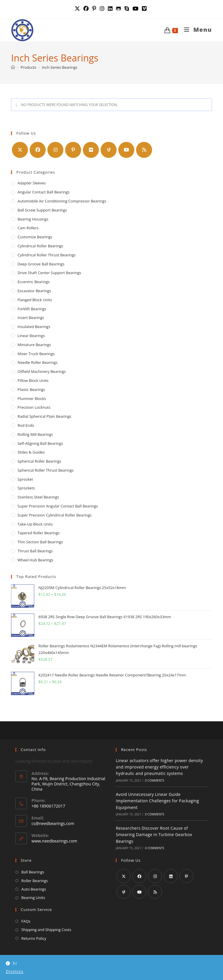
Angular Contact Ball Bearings (43, 192)
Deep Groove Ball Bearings (41, 264)
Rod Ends (26, 425)
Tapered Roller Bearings (39, 533)
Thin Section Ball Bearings (40, 542)
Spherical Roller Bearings (39, 461)
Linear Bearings (31, 336)
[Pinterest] (73, 150)
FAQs (26, 921)
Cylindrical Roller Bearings (40, 246)
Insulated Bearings (34, 327)
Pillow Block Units (33, 380)
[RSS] (144, 150)
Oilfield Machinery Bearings (42, 371)
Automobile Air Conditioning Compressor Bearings (62, 201)
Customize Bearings (35, 237)
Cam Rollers (28, 228)
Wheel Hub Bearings (35, 560)
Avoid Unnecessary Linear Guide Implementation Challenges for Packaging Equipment (157, 801)
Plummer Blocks (32, 399)
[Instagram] (55, 150)
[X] (20, 150)
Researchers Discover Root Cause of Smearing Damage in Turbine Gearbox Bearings (154, 835)
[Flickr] (91, 150)
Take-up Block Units (35, 524)
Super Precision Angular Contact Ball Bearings (58, 506)
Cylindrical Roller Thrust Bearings (47, 255)
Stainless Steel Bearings (38, 497)
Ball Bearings (33, 872)
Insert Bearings (31, 318)
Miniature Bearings (34, 345)
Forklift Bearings (32, 309)
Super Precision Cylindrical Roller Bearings (55, 515)
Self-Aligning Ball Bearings (40, 443)
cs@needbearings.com (53, 823)
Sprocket (25, 479)
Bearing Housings (33, 219)
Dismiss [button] (15, 971)
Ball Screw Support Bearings (42, 210)
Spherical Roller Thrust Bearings (46, 470)
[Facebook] (38, 150)
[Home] (13, 67)
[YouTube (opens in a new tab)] (135, 9)
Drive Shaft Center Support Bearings (49, 273)
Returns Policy (34, 938)
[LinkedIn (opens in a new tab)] (110, 9)
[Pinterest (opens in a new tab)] (94, 9)
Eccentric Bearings (34, 282)
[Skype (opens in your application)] (127, 9)
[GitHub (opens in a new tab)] (118, 9)
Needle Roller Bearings (37, 362)
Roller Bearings (34, 881)
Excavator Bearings (34, 291)
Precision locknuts (34, 407)
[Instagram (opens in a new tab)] (102, 9)
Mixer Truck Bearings (36, 354)
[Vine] (109, 150)
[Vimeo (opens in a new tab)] (144, 9)
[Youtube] (126, 150)
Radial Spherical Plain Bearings (44, 416)
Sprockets (26, 488)
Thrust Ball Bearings (35, 551)
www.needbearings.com (54, 841)
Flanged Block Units (35, 300)
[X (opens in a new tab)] (78, 9)
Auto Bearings (34, 889)
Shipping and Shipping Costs (46, 930)
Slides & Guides (31, 452)
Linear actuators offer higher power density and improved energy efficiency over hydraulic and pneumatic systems (159, 767)
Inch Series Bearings (60, 67)
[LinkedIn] (171, 876)
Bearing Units (33, 898)
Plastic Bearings (31, 389)
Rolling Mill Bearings (35, 434)
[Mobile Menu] (196, 30)
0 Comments (154, 780)
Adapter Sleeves (32, 183)
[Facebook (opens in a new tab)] (86, 9)
